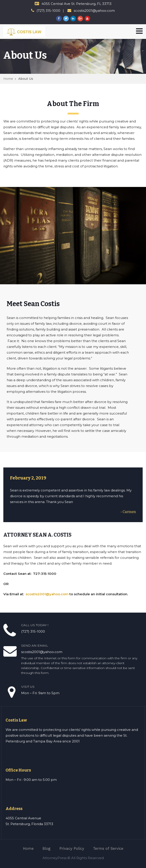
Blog (47, 848)
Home (8, 79)
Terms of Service (108, 848)
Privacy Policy (72, 848)
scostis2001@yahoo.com (47, 594)
